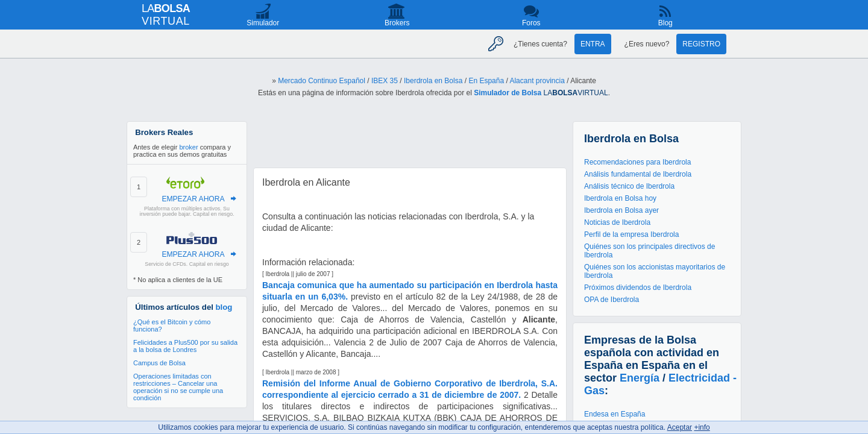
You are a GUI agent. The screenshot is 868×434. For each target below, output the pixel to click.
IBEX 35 (385, 81)
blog (224, 307)
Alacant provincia (537, 81)
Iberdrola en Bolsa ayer (621, 210)
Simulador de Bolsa (508, 93)
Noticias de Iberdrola (617, 222)
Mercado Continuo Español (322, 81)
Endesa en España (615, 414)
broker (188, 147)
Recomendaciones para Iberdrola (637, 162)
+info (702, 427)
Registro (701, 44)
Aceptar (680, 427)
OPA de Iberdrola (612, 300)
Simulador (263, 23)
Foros (531, 23)
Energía (640, 378)
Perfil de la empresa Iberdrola (631, 234)
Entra (593, 44)
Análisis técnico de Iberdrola (629, 186)
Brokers (397, 23)
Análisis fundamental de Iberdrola (638, 174)
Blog (665, 23)
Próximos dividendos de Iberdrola (638, 288)
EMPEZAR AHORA (193, 199)
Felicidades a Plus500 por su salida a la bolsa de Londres (185, 346)
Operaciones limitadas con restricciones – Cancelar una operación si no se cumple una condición (178, 387)
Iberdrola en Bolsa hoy (620, 198)
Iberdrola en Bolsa (433, 81)
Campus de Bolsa (159, 363)
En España (486, 81)
